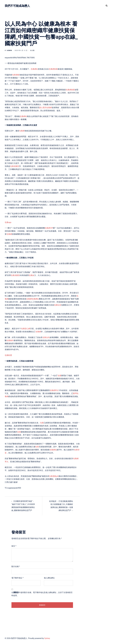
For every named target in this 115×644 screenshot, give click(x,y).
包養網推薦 (53, 69)
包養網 (22, 131)
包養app (8, 222)
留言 (14, 546)
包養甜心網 (26, 329)
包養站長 (58, 305)
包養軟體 (8, 355)
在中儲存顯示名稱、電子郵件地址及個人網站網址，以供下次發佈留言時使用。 (42, 594)
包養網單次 (54, 390)
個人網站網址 (49, 578)
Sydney (47, 638)
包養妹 (31, 275)
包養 (59, 376)
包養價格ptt (54, 476)
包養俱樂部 (15, 166)
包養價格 (16, 75)
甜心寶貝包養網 (45, 108)
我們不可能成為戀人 (21, 6)
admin (9, 50)
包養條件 (10, 340)
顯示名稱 (16, 566)
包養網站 (34, 69)
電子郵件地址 (17, 578)
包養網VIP (49, 228)
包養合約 (46, 337)
